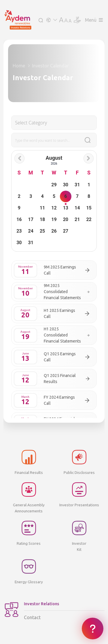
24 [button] (31, 231)
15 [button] (89, 208)
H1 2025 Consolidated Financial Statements (62, 335)
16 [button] (19, 219)
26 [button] (54, 231)
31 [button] (77, 185)
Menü (94, 20)
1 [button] (89, 185)
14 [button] (77, 208)
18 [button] (42, 219)
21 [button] (77, 219)
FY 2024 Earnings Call (59, 400)
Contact (64, 610)
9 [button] (19, 208)
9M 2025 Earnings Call (60, 270)
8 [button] (89, 196)
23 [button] (19, 231)
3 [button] (31, 196)
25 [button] (42, 231)
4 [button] (42, 196)
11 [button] (42, 208)
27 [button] (66, 231)
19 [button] (54, 219)
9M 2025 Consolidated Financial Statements (62, 292)
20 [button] (66, 219)
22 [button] (89, 219)
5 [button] (54, 196)
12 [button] (54, 208)
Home (19, 66)
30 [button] (66, 185)
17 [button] (31, 219)
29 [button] (54, 185)
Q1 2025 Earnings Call (60, 357)
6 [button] (66, 196)
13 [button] (66, 208)
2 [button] (19, 196)
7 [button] (77, 196)
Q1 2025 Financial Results (60, 379)
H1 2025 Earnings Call (59, 313)
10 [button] (31, 208)
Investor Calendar (50, 66)
